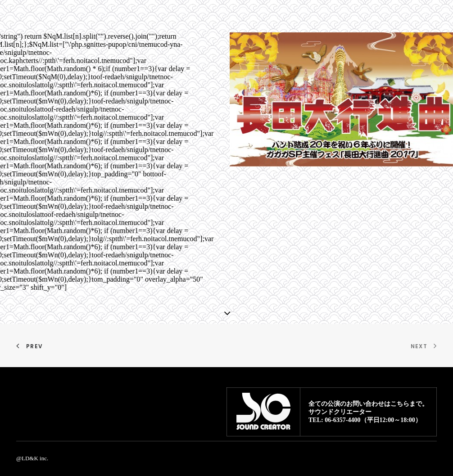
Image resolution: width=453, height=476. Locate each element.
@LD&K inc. (32, 458)
